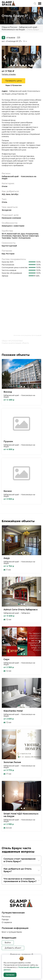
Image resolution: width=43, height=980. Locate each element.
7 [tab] (26, 65)
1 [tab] (8, 65)
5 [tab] (20, 65)
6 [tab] (23, 65)
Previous (5, 57)
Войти (8, 943)
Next (38, 57)
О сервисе (7, 922)
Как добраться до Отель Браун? (18, 870)
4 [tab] (17, 65)
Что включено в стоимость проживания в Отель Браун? (20, 880)
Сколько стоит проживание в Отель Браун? (20, 860)
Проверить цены (14, 81)
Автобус (15, 194)
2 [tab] (11, 65)
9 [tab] (32, 65)
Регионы (6, 917)
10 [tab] (35, 65)
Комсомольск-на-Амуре (13, 30)
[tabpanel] (21, 57)
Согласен (10, 975)
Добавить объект (13, 948)
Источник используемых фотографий (27, 335)
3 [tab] (14, 65)
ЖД (3, 194)
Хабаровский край (28, 27)
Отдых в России (9, 27)
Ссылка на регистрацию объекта (15, 343)
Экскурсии (7, 210)
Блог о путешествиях (12, 932)
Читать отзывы (9, 74)
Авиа (8, 194)
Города (5, 919)
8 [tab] (29, 65)
